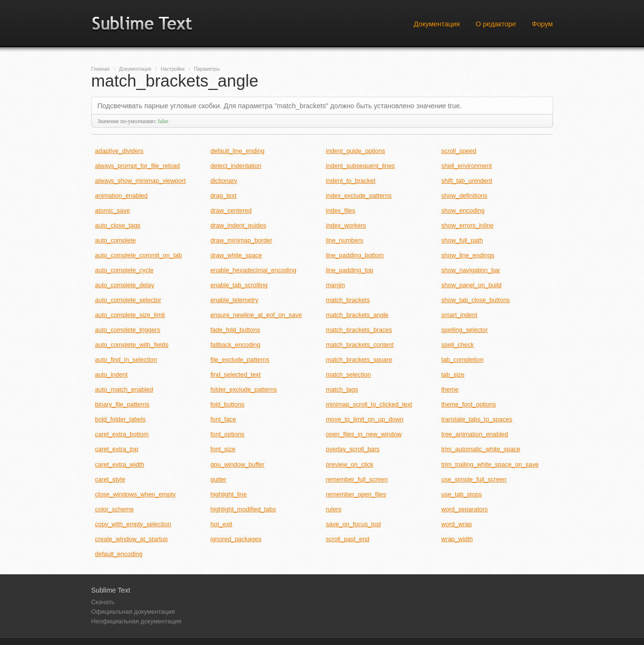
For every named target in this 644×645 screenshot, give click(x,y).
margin (336, 285)
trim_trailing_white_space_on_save (490, 464)
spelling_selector (465, 330)
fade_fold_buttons (235, 330)
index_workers (346, 225)
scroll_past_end (348, 539)
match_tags (342, 389)
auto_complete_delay (125, 285)
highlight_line (229, 494)
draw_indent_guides (239, 225)
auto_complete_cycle (125, 270)
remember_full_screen (357, 479)
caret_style (110, 479)
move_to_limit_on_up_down (365, 419)
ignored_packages (236, 539)
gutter (219, 479)
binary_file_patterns (122, 404)
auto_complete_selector (128, 300)
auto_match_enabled (124, 389)
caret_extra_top (117, 449)
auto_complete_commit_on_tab (139, 255)
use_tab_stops (462, 494)
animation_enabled (121, 196)
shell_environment (467, 166)
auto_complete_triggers (128, 330)
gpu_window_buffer (238, 464)
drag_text (224, 196)
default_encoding (119, 554)
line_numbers (345, 240)
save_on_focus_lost (354, 524)
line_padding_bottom (355, 255)
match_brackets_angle (357, 315)
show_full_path (462, 240)
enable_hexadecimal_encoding (254, 270)
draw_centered (231, 210)
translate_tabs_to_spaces (477, 419)
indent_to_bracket (351, 181)
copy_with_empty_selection (133, 524)
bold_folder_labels (120, 419)
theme (450, 389)
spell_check (458, 345)
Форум (543, 24)
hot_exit (221, 524)
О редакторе (496, 24)
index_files (341, 210)
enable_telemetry (234, 300)
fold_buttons (228, 404)
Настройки (172, 69)
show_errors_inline (468, 225)
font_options (228, 434)
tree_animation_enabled (475, 434)
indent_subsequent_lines (360, 166)
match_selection (349, 374)
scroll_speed (459, 151)
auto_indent (112, 374)
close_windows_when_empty (136, 494)
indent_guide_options (356, 151)
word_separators (465, 509)
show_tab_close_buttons (476, 300)
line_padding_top (350, 270)
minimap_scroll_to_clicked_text (369, 404)
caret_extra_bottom (122, 434)
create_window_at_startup (132, 539)
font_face (223, 419)
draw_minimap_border (242, 240)
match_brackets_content (360, 345)
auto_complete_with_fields (132, 345)
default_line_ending (238, 151)
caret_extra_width (120, 464)
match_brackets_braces (359, 330)
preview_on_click (350, 464)
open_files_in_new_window (364, 434)
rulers (334, 509)
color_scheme (115, 509)
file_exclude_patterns (240, 360)
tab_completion (463, 360)
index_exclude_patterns (359, 196)
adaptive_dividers (120, 151)
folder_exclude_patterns (244, 389)
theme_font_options (469, 404)
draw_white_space (236, 255)
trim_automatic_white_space (481, 449)
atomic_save (113, 210)
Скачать (103, 602)
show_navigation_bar (471, 270)
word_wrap (457, 524)
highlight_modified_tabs (243, 509)
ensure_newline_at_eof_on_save (256, 315)
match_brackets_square (359, 360)
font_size (223, 449)
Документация (437, 24)
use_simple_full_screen (474, 479)
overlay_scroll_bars (353, 449)
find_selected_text (236, 374)
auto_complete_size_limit (130, 315)
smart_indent (460, 315)
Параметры (207, 69)
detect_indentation (236, 166)
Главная (101, 69)
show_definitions (465, 196)
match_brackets (348, 300)
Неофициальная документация (137, 621)
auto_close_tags (118, 225)
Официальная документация (133, 612)
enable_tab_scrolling (239, 285)
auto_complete (116, 240)
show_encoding (463, 210)
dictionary (224, 181)
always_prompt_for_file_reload (138, 166)
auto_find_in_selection (126, 360)
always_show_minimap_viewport (141, 181)
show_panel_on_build (472, 285)
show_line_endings (468, 255)
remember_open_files (356, 494)
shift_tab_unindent (467, 181)
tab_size (453, 374)
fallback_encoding (236, 345)
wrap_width (457, 539)
